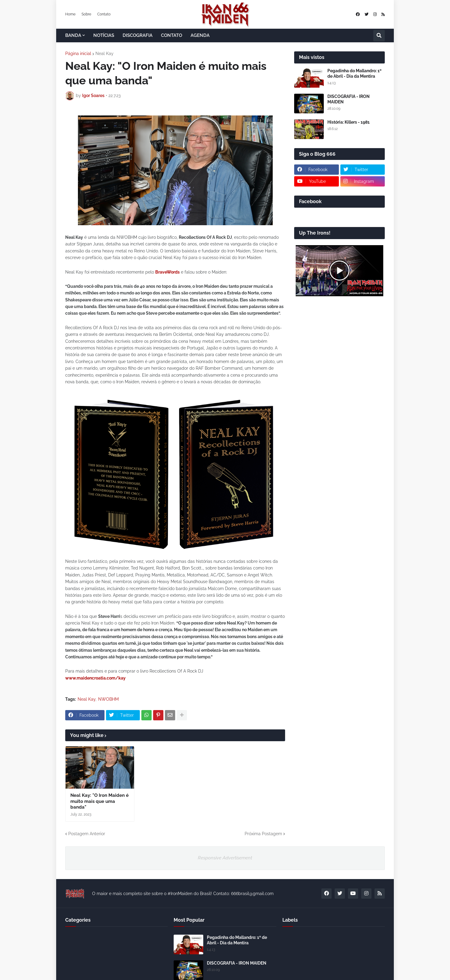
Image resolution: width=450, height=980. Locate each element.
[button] (379, 36)
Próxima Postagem (263, 834)
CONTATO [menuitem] (172, 35)
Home (70, 14)
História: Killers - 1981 (349, 122)
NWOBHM (108, 699)
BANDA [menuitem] (73, 35)
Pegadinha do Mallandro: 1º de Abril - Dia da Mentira (354, 73)
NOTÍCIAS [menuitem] (104, 35)
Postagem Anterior (87, 834)
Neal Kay (104, 54)
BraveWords (167, 272)
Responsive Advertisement (225, 858)
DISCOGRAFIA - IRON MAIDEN (349, 99)
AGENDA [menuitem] (200, 35)
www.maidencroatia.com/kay (95, 678)
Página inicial (78, 54)
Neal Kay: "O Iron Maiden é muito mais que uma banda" (100, 801)
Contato (104, 14)
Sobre (86, 14)
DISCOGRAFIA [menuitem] (138, 35)
